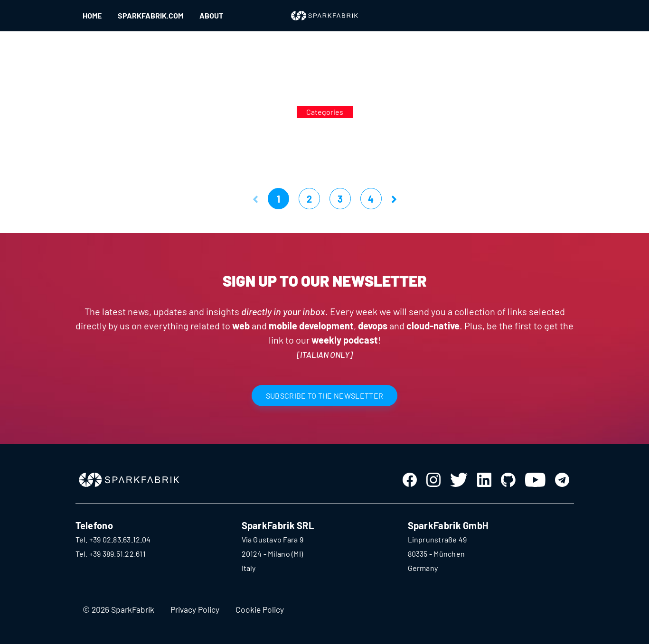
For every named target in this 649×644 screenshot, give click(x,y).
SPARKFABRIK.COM (150, 15)
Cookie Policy (260, 609)
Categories (325, 112)
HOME (92, 15)
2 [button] (309, 199)
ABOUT (211, 15)
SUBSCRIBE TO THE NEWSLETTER (325, 396)
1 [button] (278, 199)
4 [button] (371, 199)
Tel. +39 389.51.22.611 (111, 554)
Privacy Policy (195, 609)
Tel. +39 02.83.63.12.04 (113, 539)
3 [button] (340, 199)
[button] (255, 199)
